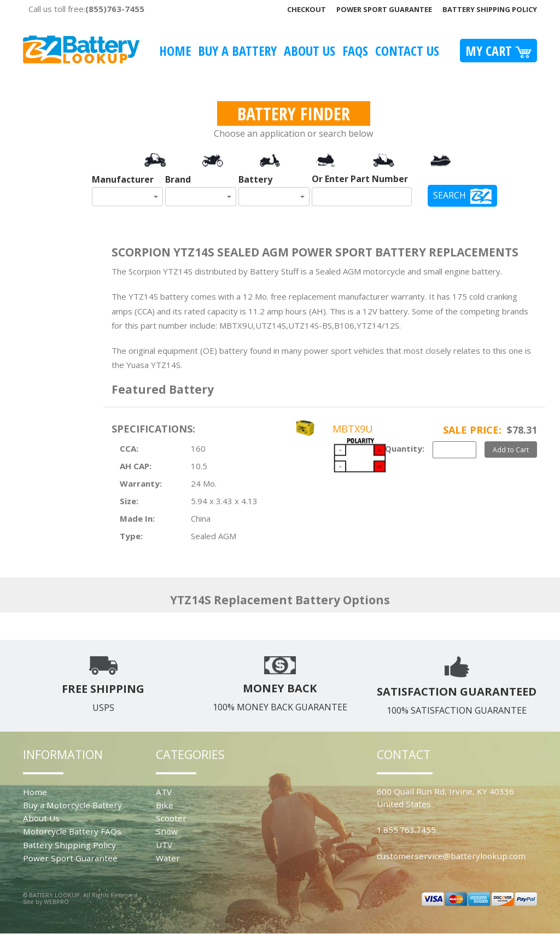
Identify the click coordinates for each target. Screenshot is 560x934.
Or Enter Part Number (360, 179)
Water (168, 858)
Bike (165, 805)
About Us (310, 51)
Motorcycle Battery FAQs (72, 831)
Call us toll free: (86, 9)
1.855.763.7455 (406, 830)
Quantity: (405, 448)
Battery (255, 179)
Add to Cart (511, 450)
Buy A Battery (237, 51)
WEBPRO (56, 901)
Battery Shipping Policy (490, 9)
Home (175, 51)
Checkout (307, 9)
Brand (178, 179)
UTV (164, 845)
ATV (164, 792)
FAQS (355, 51)
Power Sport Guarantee (384, 9)
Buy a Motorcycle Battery (72, 805)
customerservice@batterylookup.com (451, 856)
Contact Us (407, 51)
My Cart (498, 51)
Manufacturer (123, 179)
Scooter (171, 818)
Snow (167, 831)
